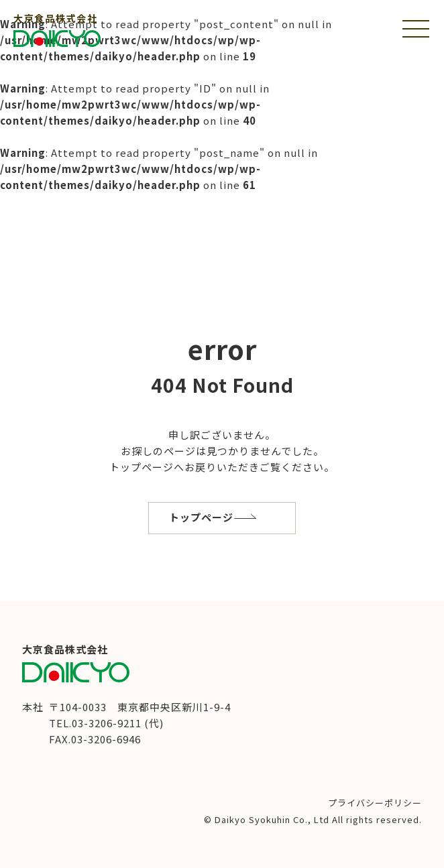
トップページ (201, 517)
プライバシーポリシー (375, 803)
